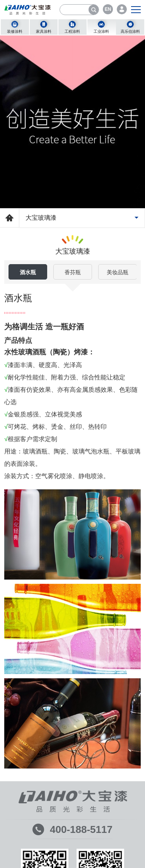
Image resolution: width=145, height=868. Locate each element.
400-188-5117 (81, 829)
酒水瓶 (28, 272)
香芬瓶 (73, 272)
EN (108, 9)
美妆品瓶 (118, 272)
